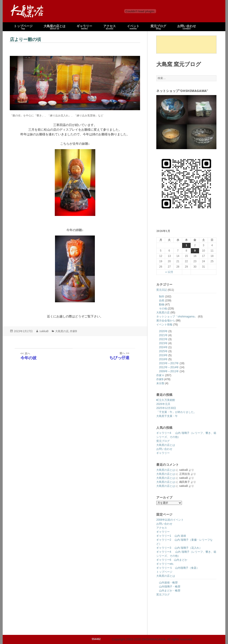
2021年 (163, 335)
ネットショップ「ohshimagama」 (177, 317)
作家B (160, 379)
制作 (162, 297)
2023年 (163, 343)
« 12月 (169, 272)
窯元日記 (162, 290)
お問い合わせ (164, 449)
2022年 (163, 339)
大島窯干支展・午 (167, 416)
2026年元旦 (163, 404)
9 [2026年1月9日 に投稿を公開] (195, 251)
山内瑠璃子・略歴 (170, 587)
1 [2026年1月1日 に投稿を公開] (186, 245)
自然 (162, 301)
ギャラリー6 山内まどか (172, 560)
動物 (162, 305)
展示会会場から (166, 321)
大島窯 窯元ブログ (179, 64)
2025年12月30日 (166, 408)
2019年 (163, 355)
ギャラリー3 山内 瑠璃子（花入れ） (179, 548)
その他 (163, 309)
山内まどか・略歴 (170, 591)
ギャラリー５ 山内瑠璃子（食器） (178, 568)
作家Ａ (160, 375)
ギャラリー (163, 453)
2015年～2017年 (169, 363)
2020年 (163, 331)
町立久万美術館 (166, 400)
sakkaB (44, 331)
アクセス (162, 528)
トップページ (164, 572)
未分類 (160, 383)
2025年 (163, 351)
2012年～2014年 (169, 367)
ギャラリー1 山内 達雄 (171, 536)
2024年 (163, 347)
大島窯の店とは (166, 445)
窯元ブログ (163, 441)
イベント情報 (164, 325)
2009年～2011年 (169, 371)
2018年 (163, 359)
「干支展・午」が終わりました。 (176, 412)
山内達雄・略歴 (168, 583)
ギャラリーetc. (165, 564)
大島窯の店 (163, 313)
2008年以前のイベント (170, 520)
